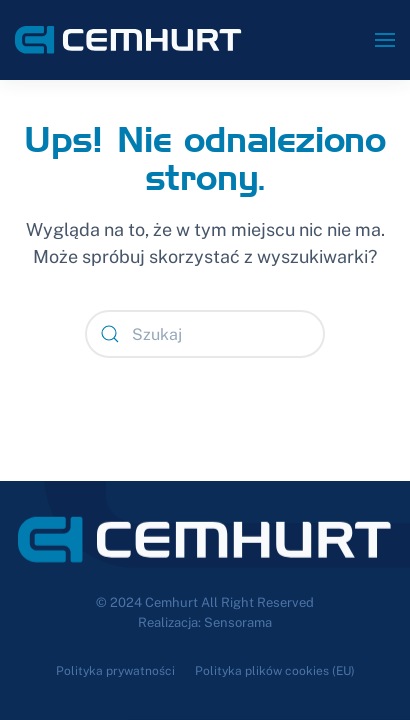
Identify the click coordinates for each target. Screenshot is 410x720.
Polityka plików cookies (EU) (275, 671)
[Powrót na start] (128, 40)
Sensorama (238, 622)
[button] (385, 40)
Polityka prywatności (115, 671)
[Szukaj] (205, 334)
